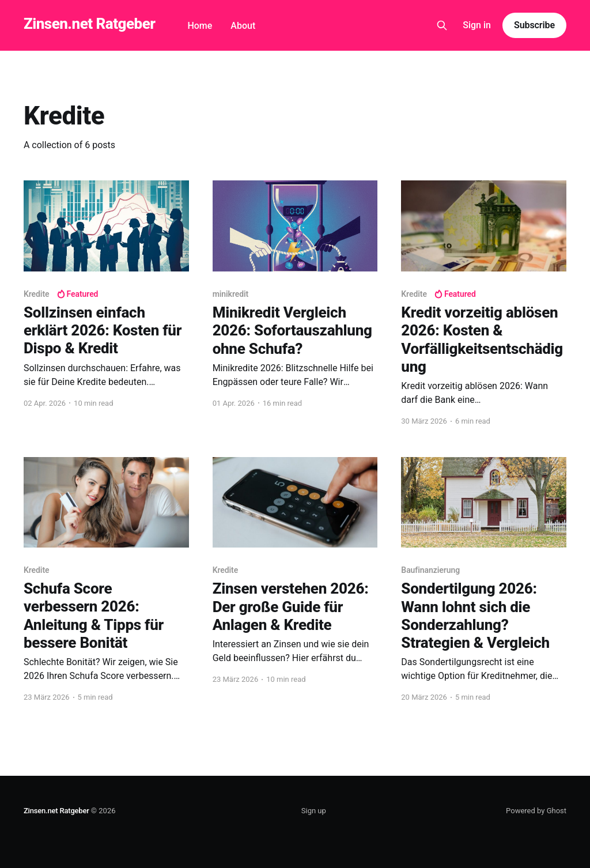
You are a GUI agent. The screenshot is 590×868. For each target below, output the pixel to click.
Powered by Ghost (536, 811)
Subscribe (534, 25)
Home (200, 26)
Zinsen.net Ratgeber (89, 24)
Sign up (314, 811)
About (243, 26)
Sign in (477, 25)
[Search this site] (442, 25)
